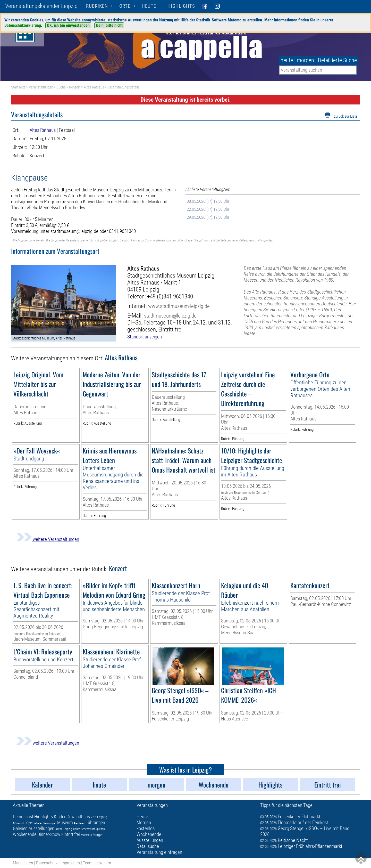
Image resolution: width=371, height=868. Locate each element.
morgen (305, 60)
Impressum (70, 863)
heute (287, 60)
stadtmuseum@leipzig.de (170, 316)
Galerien (20, 828)
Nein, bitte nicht (109, 25)
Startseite (18, 87)
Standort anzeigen (145, 337)
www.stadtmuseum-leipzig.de (179, 306)
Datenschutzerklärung (23, 25)
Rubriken (97, 6)
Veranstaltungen (41, 87)
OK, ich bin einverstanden (68, 25)
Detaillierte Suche (337, 60)
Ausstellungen (41, 828)
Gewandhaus (78, 817)
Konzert (75, 87)
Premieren (79, 823)
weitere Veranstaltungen (48, 539)
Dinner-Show (49, 834)
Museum (65, 822)
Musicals (86, 835)
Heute (77, 829)
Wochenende (25, 834)
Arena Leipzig (64, 829)
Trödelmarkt (19, 823)
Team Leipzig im (97, 863)
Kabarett (38, 823)
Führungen (95, 822)
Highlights (181, 6)
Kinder (60, 817)
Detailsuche (148, 846)
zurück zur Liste (346, 116)
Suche (61, 87)
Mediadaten (23, 863)
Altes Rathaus (94, 87)
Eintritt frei (71, 834)
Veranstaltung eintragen (159, 852)
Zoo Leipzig (99, 817)
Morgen (98, 835)
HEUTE (149, 6)
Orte (125, 6)
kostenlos (146, 828)
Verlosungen (50, 823)
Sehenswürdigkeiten (93, 829)
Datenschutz (47, 863)
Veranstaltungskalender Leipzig (41, 6)
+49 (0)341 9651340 (170, 297)
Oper (29, 823)
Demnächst (23, 817)
